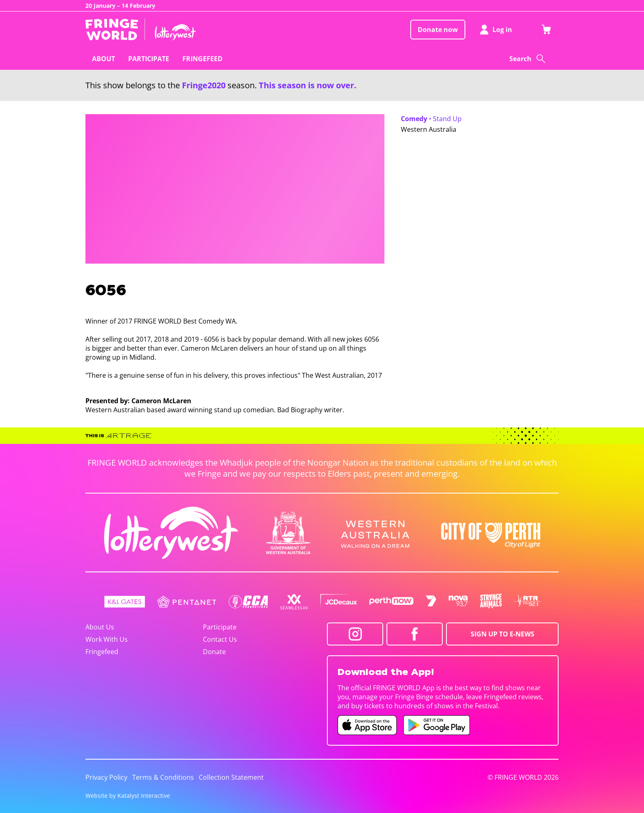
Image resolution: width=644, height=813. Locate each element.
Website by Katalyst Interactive (128, 796)
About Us (100, 627)
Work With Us (107, 639)
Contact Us (220, 639)
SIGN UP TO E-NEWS (503, 634)
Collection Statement (231, 777)
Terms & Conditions (163, 777)
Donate (214, 652)
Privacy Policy (106, 777)
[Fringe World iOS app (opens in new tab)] (367, 725)
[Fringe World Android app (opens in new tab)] (437, 725)
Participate (220, 627)
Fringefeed (102, 652)
